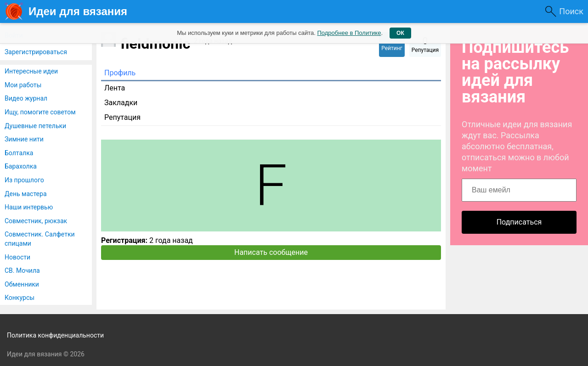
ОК (400, 33)
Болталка (19, 153)
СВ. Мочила (22, 270)
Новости (17, 257)
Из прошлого (24, 180)
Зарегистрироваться (36, 52)
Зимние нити (24, 139)
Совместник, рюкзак (36, 221)
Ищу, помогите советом (40, 112)
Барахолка (21, 166)
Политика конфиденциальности (55, 335)
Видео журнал (26, 98)
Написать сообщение (271, 252)
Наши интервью (29, 207)
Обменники (22, 284)
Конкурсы (20, 298)
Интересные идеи (31, 71)
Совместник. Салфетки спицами (40, 239)
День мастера (26, 194)
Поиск (571, 11)
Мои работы (23, 85)
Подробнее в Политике (349, 33)
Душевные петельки (35, 126)
